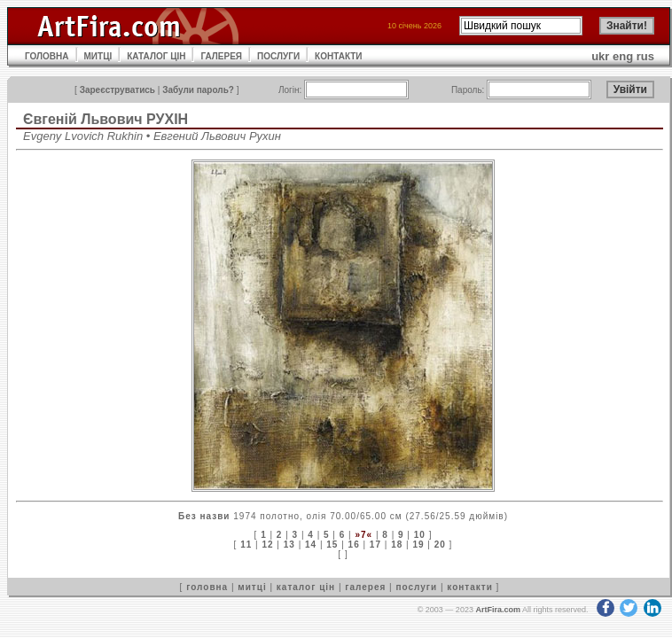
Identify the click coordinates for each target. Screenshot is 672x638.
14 (311, 545)
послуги (416, 587)
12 (267, 545)
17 (375, 545)
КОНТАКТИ (338, 56)
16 (354, 545)
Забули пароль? (198, 90)
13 (289, 545)
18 (397, 545)
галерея (365, 587)
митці (252, 587)
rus (645, 56)
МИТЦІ (98, 56)
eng (623, 56)
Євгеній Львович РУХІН (105, 119)
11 (246, 545)
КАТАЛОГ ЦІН (156, 56)
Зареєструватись (117, 90)
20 (440, 545)
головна (207, 587)
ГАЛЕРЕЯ (221, 56)
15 (332, 545)
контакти (470, 587)
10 (420, 535)
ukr (600, 56)
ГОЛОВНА (47, 56)
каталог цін (306, 587)
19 (418, 545)
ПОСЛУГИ (278, 56)
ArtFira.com (498, 610)
